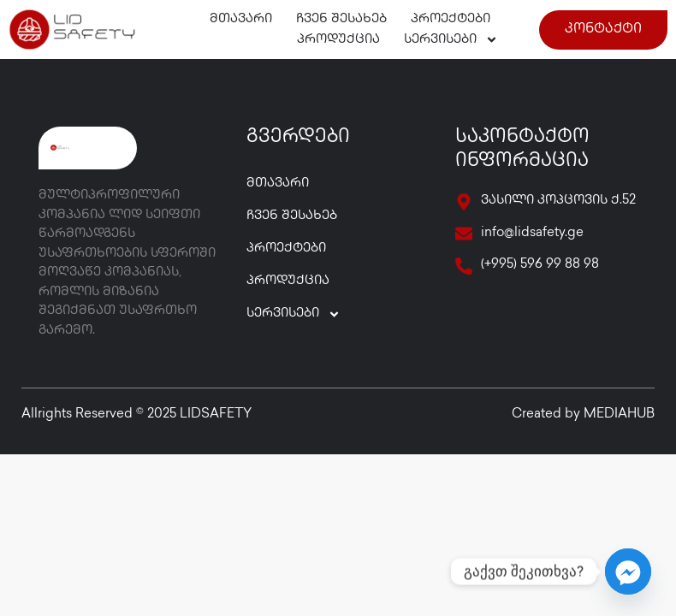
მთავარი (241, 20)
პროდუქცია (338, 40)
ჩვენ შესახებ (341, 20)
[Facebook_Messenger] (628, 572)
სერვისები (451, 40)
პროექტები (451, 20)
